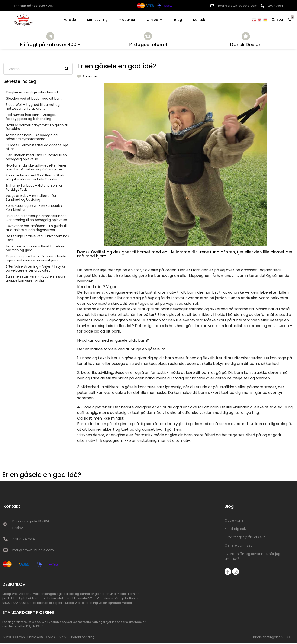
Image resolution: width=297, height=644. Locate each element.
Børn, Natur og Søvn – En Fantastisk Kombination (34, 209)
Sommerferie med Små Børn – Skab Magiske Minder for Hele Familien (35, 179)
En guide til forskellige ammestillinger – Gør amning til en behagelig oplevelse (37, 219)
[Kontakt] (200, 20)
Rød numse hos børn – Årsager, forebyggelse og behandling (31, 118)
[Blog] (178, 20)
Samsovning (92, 78)
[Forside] (70, 20)
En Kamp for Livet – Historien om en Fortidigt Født (35, 189)
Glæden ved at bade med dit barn (34, 100)
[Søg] (67, 70)
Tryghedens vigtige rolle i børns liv (33, 93)
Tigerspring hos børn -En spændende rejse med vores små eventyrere (36, 260)
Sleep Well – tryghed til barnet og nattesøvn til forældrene (33, 108)
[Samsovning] (97, 20)
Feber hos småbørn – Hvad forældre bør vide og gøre (35, 249)
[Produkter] (127, 20)
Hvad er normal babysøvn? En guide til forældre (37, 128)
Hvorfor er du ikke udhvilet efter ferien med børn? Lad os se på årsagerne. (37, 169)
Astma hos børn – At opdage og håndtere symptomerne (32, 138)
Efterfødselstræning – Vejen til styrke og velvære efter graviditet (36, 270)
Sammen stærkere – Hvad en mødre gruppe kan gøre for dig (36, 280)
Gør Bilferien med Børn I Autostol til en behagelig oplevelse (36, 159)
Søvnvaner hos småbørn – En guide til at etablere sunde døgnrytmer (36, 229)
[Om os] (155, 20)
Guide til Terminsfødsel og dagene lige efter (37, 148)
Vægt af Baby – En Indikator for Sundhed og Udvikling (31, 199)
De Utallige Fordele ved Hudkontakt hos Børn (37, 239)
